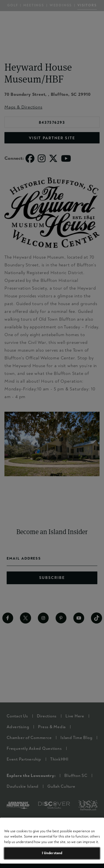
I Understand (52, 853)
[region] (52, 841)
